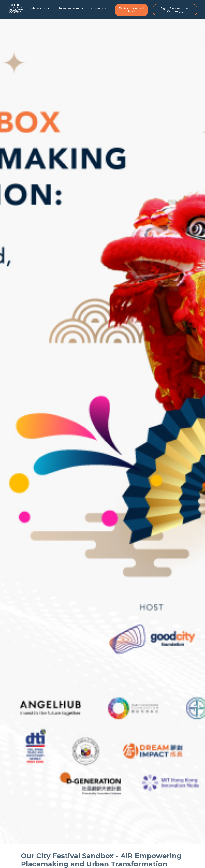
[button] (131, 10)
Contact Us (99, 8)
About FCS (40, 9)
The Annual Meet (70, 9)
